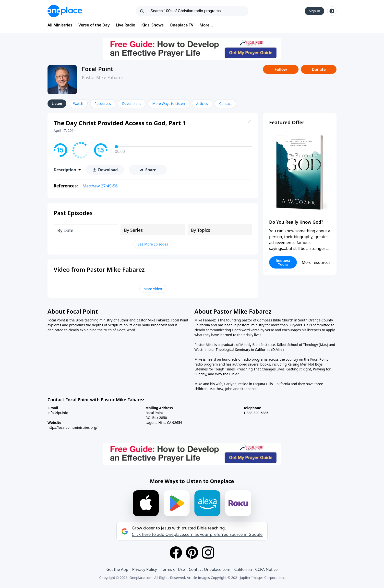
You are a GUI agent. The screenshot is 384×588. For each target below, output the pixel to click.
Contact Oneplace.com (210, 569)
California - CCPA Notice (256, 569)
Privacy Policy (145, 569)
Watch (78, 104)
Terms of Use (173, 569)
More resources (316, 262)
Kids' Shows (152, 25)
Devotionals (132, 104)
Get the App (117, 569)
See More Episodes (153, 244)
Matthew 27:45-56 (100, 186)
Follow (281, 69)
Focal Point (97, 69)
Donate (319, 69)
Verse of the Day (94, 25)
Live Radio (126, 25)
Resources (103, 104)
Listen (57, 104)
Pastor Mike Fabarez (103, 77)
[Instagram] (208, 552)
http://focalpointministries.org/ (72, 427)
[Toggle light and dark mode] (332, 11)
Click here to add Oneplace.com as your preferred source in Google (197, 534)
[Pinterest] (192, 552)
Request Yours (283, 262)
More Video (153, 289)
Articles (202, 104)
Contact (225, 104)
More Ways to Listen (169, 104)
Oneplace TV (182, 25)
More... (206, 25)
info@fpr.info (58, 413)
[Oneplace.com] (65, 11)
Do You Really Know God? (296, 222)
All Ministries (60, 25)
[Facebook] (176, 552)
